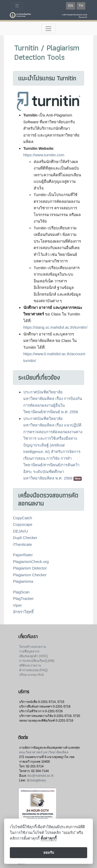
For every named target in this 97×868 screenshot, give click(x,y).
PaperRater (23, 555)
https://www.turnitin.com (44, 155)
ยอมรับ (49, 853)
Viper (17, 605)
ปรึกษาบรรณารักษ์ (31, 675)
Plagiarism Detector (30, 568)
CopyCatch (23, 518)
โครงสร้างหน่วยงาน (32, 647)
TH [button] (81, 6)
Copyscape (23, 524)
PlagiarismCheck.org (31, 562)
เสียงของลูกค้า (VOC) (33, 656)
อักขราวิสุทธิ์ (23, 612)
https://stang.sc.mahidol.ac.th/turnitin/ (55, 327)
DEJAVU (20, 531)
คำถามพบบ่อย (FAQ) (33, 670)
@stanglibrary (36, 780)
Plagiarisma (23, 581)
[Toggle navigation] (17, 6)
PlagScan (21, 592)
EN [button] (71, 6)
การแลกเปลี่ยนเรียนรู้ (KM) (37, 661)
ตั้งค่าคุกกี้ (49, 838)
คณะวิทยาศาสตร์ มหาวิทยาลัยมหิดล (44, 752)
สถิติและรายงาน (30, 665)
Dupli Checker (25, 538)
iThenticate (22, 544)
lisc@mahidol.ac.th (40, 776)
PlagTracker (23, 598)
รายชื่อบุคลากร (29, 651)
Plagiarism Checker (30, 575)
